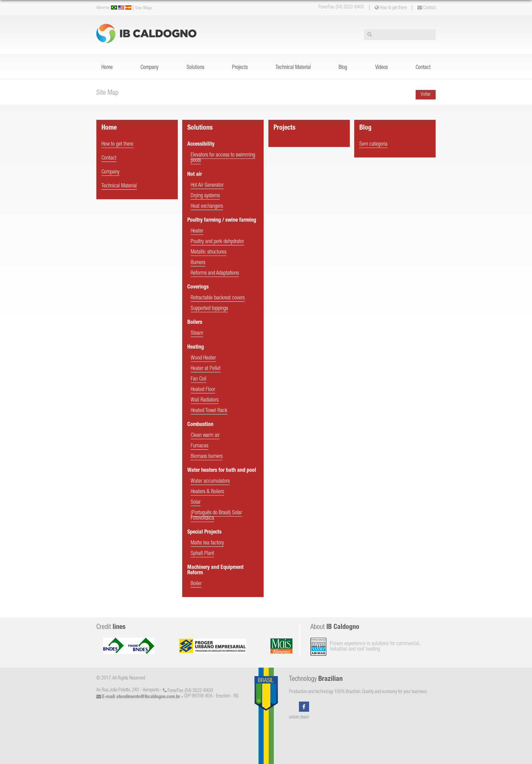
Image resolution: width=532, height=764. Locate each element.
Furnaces (199, 446)
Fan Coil (198, 379)
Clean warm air (205, 436)
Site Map (143, 8)
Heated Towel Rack (209, 411)
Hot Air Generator (207, 186)
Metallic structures (208, 253)
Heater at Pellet (206, 369)
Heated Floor (203, 390)
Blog (343, 68)
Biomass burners (207, 457)
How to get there (391, 8)
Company (149, 68)
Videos (382, 68)
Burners (198, 263)
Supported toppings (209, 309)
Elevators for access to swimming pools (223, 158)
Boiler (196, 584)
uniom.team (299, 718)
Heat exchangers (207, 207)
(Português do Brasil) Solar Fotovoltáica (216, 516)
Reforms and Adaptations (215, 274)
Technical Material (293, 68)
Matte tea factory (207, 543)
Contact (426, 8)
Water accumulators (210, 482)
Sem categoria (373, 145)
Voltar (426, 95)
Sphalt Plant (202, 554)
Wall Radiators (205, 400)
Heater (197, 231)
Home (107, 68)
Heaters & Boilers (207, 492)
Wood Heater (203, 358)
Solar (196, 503)
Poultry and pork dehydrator (217, 242)
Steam (197, 334)
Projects (240, 68)
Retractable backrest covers (218, 298)
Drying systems (205, 196)
